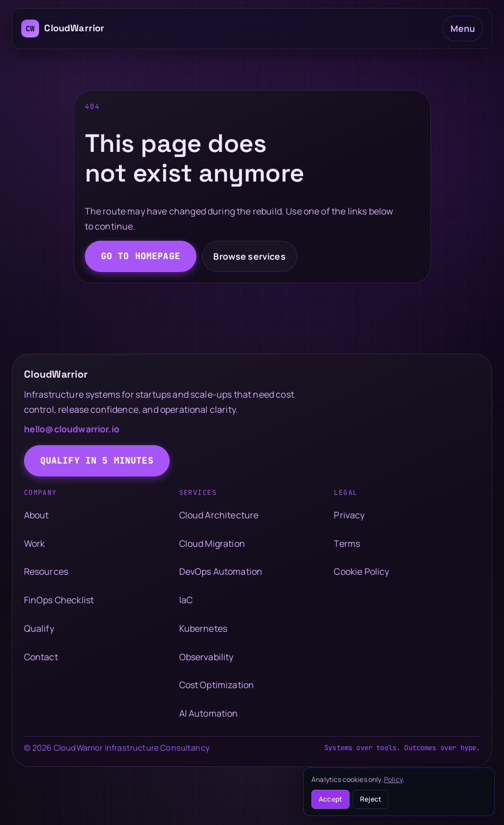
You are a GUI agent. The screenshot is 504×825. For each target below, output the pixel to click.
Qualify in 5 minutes (97, 461)
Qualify (39, 628)
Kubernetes (203, 628)
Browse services (249, 256)
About (37, 515)
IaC (186, 600)
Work (35, 543)
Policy (393, 779)
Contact (41, 657)
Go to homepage (141, 256)
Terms (347, 543)
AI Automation (209, 713)
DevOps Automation (221, 571)
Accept (330, 799)
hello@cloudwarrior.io (72, 429)
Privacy (349, 515)
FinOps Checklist (59, 600)
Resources (46, 571)
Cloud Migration (212, 543)
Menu (463, 28)
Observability (207, 657)
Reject (371, 799)
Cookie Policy (361, 571)
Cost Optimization (217, 685)
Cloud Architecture (219, 515)
